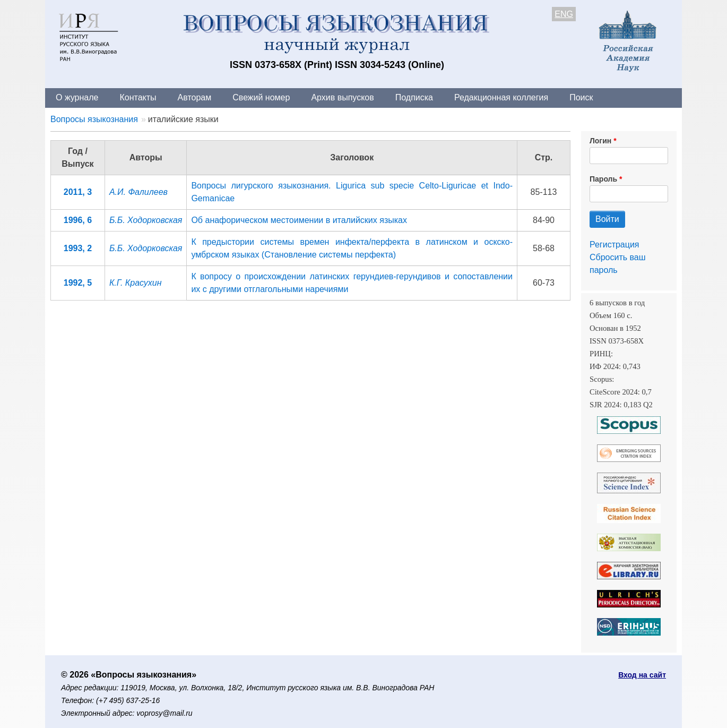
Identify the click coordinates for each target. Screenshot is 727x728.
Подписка (414, 97)
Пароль (603, 179)
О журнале (77, 97)
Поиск (581, 97)
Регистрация (615, 245)
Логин (600, 141)
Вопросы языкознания (94, 119)
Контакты (138, 97)
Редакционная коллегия (501, 97)
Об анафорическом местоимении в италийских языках (299, 220)
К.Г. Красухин (136, 283)
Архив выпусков (342, 97)
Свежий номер (261, 97)
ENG (564, 14)
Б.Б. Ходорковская (146, 220)
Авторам (195, 97)
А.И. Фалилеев (139, 192)
